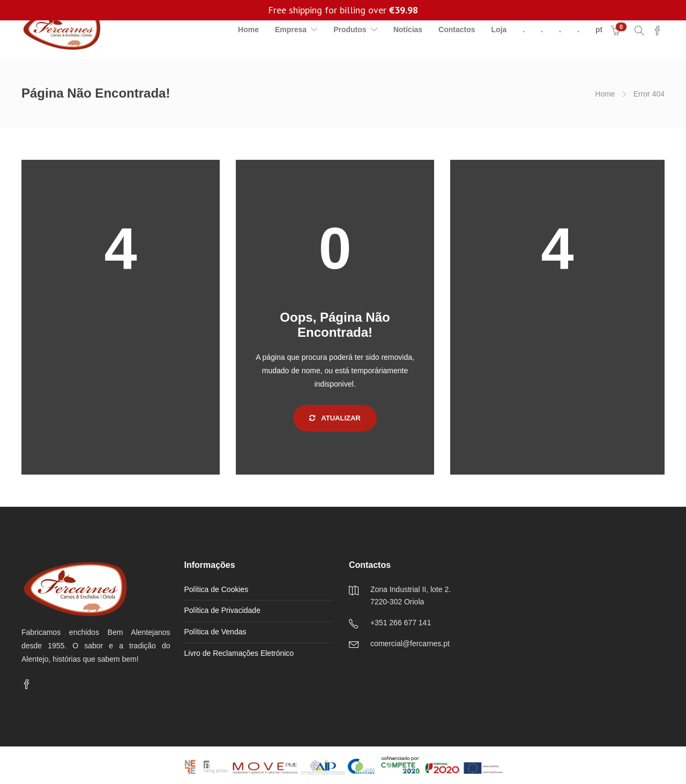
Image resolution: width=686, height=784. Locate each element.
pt (599, 29)
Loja (499, 29)
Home (248, 29)
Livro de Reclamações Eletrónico (239, 653)
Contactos (457, 29)
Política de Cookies (217, 589)
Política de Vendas (215, 632)
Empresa (291, 29)
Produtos (350, 29)
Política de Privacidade (222, 610)
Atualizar (335, 418)
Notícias (408, 29)
